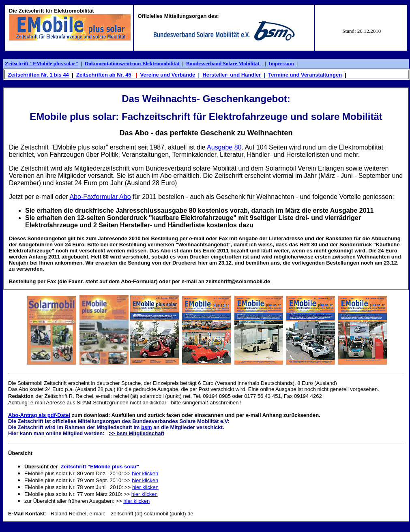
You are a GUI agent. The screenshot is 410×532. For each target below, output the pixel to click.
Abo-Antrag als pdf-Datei (39, 415)
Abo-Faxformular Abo (100, 197)
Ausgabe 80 (224, 147)
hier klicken (145, 473)
